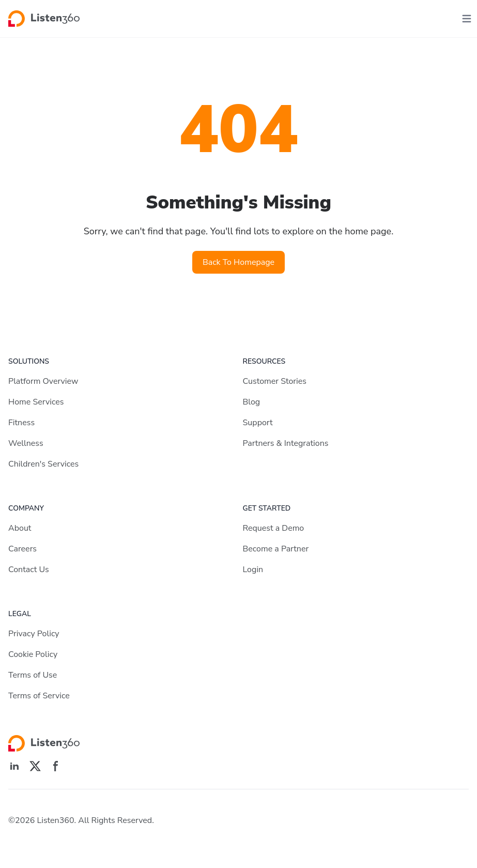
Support (258, 423)
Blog (252, 402)
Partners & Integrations (286, 443)
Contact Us (29, 570)
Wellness (26, 443)
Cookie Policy (33, 654)
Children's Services (43, 464)
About (20, 528)
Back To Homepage (239, 262)
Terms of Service (39, 696)
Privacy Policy (34, 634)
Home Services (36, 402)
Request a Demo (274, 528)
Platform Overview (43, 381)
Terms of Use (33, 675)
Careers (22, 549)
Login (253, 570)
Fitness (21, 423)
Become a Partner (276, 549)
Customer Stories (275, 381)
